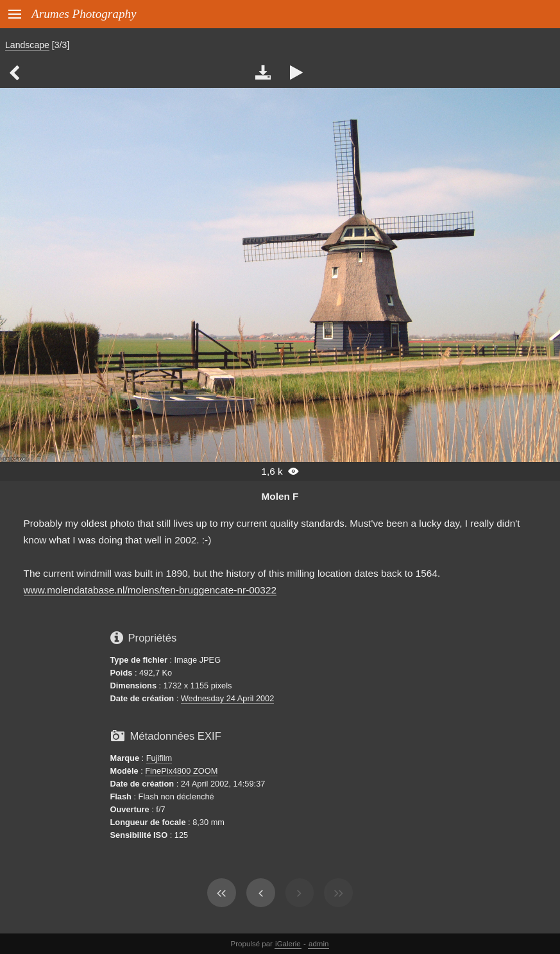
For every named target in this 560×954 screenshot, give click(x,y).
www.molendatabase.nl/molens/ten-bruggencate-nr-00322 (150, 590)
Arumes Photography (84, 14)
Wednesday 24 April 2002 (228, 698)
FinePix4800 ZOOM (181, 771)
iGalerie (288, 944)
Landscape (27, 45)
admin (318, 944)
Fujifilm (159, 758)
